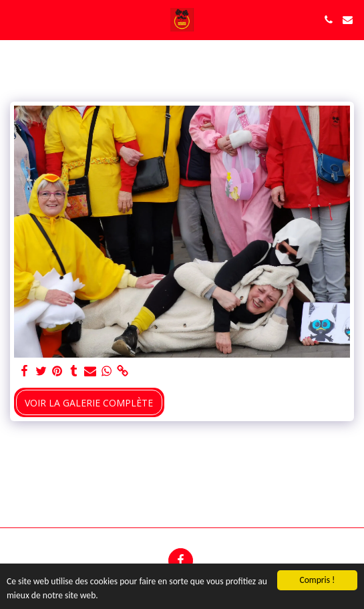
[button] (15, 19)
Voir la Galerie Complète (89, 403)
